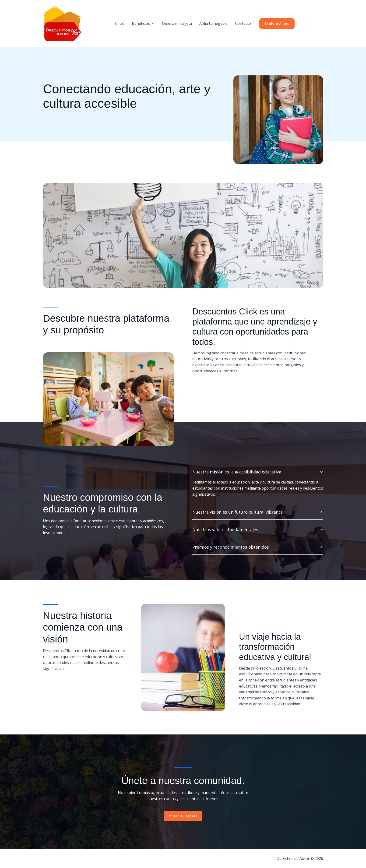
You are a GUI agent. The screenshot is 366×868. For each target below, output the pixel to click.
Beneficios (143, 23)
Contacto (243, 23)
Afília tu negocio (213, 23)
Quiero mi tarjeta (177, 23)
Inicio (120, 23)
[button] (152, 23)
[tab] (258, 483)
